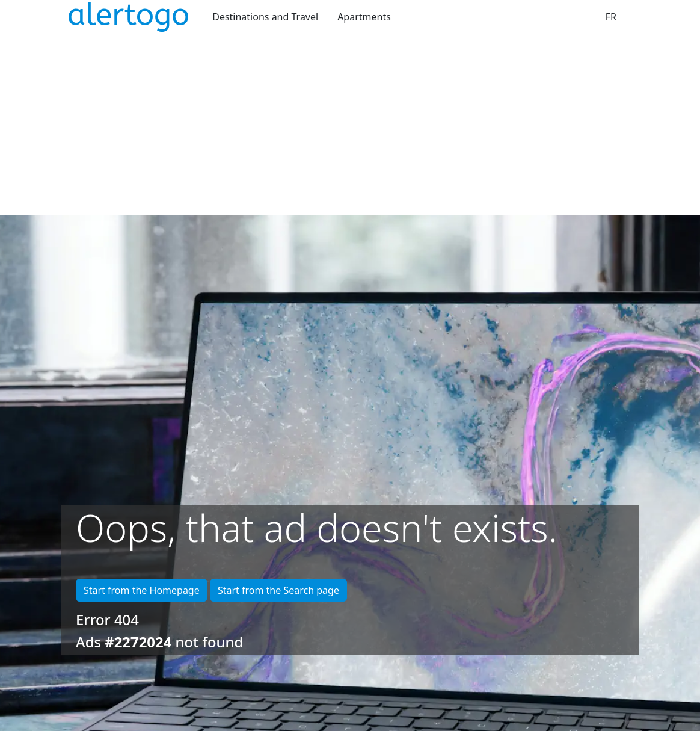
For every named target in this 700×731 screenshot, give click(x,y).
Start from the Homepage (142, 590)
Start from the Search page (278, 590)
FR (611, 17)
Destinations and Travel (265, 17)
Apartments (364, 17)
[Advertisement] (350, 125)
